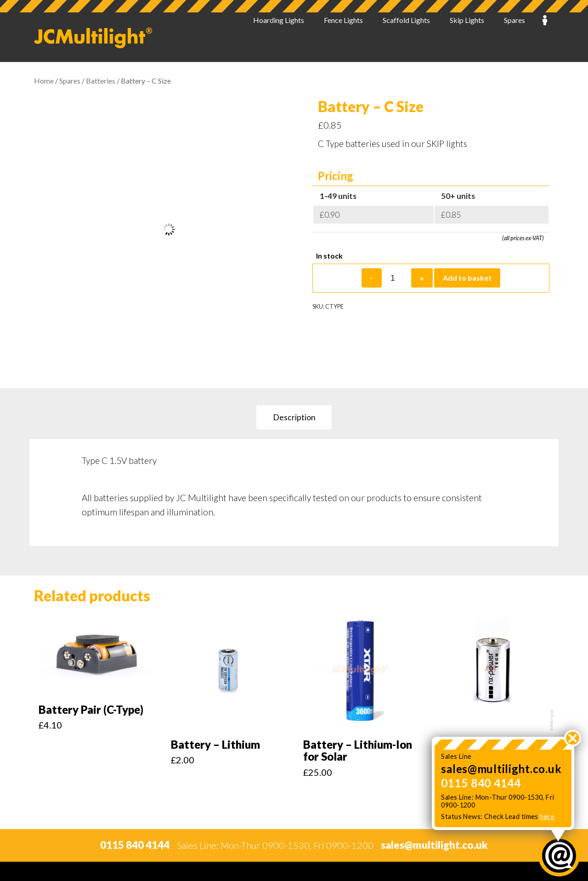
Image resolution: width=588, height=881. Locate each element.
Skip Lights (467, 37)
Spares (514, 37)
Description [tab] (294, 417)
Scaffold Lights (406, 37)
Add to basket (467, 278)
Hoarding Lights (279, 37)
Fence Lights (343, 37)
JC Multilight (93, 38)
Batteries (101, 81)
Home (44, 81)
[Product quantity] (396, 278)
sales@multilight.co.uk (501, 769)
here (547, 816)
